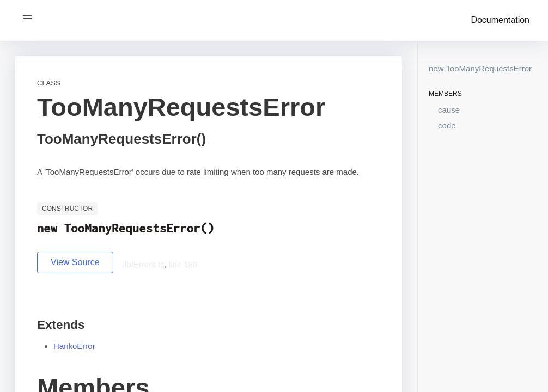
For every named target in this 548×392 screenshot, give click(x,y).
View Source (75, 262)
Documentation (500, 20)
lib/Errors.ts (144, 264)
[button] (27, 19)
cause (449, 110)
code (447, 125)
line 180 (183, 264)
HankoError (74, 346)
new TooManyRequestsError (480, 68)
